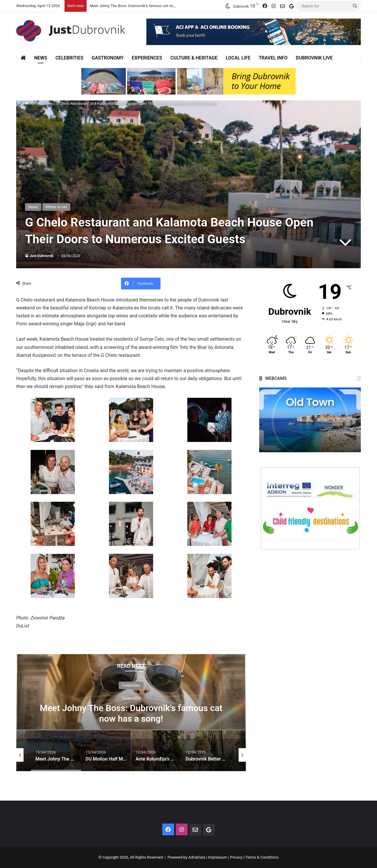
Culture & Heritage (194, 58)
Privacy (236, 857)
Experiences (147, 58)
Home (32, 103)
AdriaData (197, 857)
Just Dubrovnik (41, 256)
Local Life (238, 58)
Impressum (218, 857)
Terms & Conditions (262, 857)
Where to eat (56, 207)
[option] (131, 712)
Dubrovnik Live (314, 58)
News (41, 58)
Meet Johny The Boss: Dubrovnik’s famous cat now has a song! (143, 6)
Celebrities (69, 58)
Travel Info (273, 58)
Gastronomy (108, 58)
